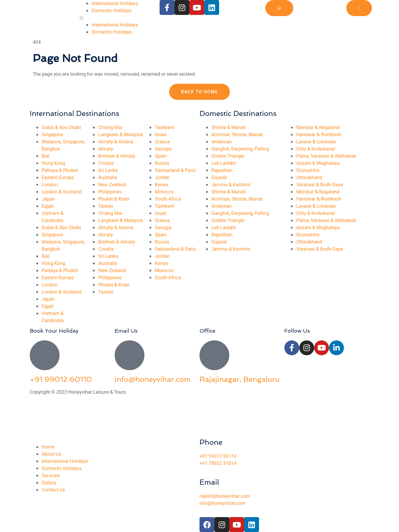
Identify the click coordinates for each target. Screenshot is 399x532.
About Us (51, 454)
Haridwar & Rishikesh (319, 135)
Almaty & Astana (116, 142)
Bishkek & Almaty (117, 156)
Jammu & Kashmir (231, 185)
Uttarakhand (309, 178)
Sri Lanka (108, 170)
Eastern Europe (58, 178)
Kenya (161, 185)
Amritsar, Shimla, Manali (237, 135)
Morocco (164, 192)
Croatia (106, 163)
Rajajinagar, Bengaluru (240, 379)
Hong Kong (53, 163)
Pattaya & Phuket (60, 170)
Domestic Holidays (112, 11)
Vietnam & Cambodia (53, 217)
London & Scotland (62, 192)
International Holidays (115, 4)
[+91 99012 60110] (45, 355)
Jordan (162, 178)
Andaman (222, 142)
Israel (161, 135)
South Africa (168, 199)
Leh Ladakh (224, 163)
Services (51, 476)
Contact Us (53, 490)
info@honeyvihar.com (153, 379)
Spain (161, 156)
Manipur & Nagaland (318, 128)
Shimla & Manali (229, 128)
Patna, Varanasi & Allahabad (326, 156)
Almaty (106, 149)
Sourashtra (308, 170)
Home (48, 447)
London (50, 185)
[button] (120, 18)
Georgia (163, 149)
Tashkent (165, 128)
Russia (162, 163)
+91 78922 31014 (218, 463)
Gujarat (219, 178)
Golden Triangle (228, 156)
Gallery (49, 483)
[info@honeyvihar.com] (130, 355)
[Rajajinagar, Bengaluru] (214, 355)
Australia (108, 178)
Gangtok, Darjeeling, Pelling (240, 149)
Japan (48, 199)
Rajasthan (222, 170)
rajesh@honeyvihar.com (225, 496)
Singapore (52, 135)
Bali (46, 156)
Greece (162, 142)
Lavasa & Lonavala (316, 142)
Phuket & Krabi (114, 199)
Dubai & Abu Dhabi (61, 128)
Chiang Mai (110, 128)
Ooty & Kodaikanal (316, 149)
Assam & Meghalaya (318, 163)
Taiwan (106, 206)
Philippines (110, 192)
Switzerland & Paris (175, 170)
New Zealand (112, 185)
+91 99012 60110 (61, 379)
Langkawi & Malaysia (121, 135)
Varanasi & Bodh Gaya (320, 185)
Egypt (48, 206)
